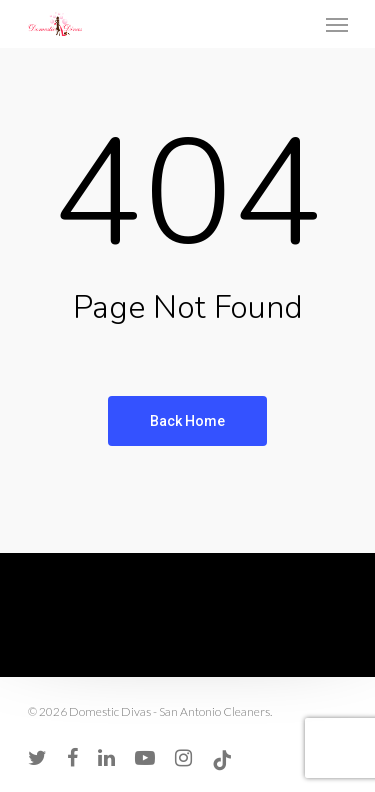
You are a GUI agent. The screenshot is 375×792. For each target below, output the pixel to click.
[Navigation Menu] (337, 24)
